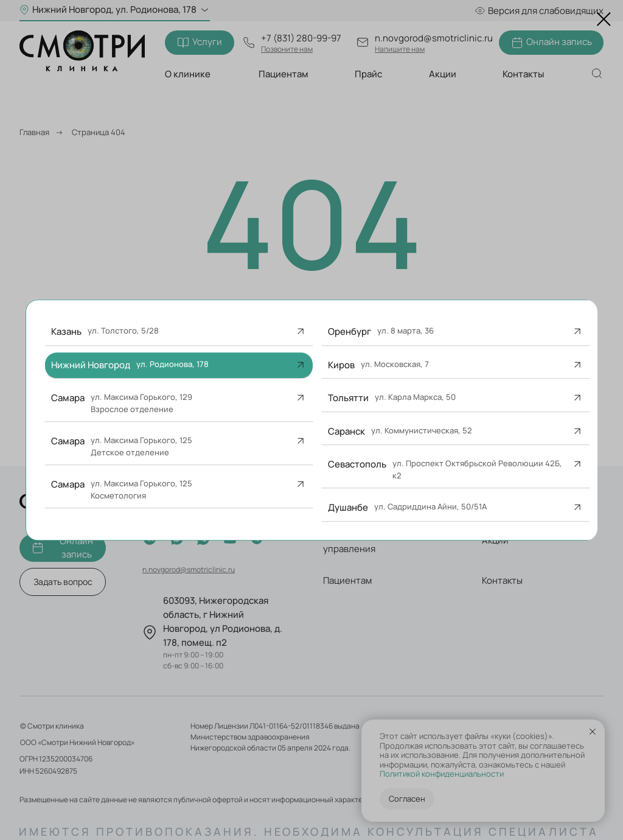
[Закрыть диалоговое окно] (604, 19)
